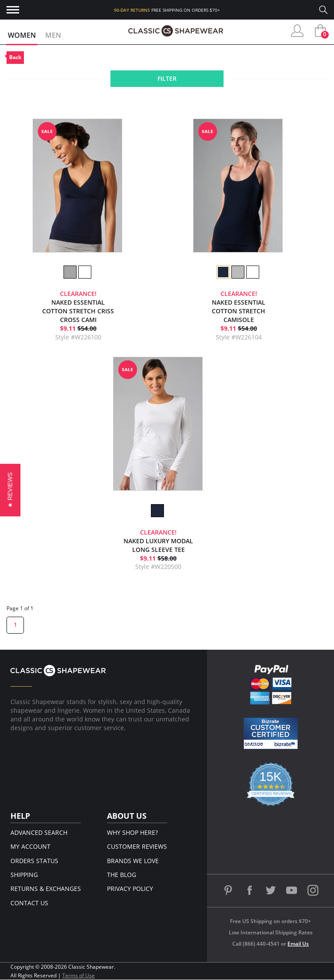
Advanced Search (39, 832)
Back (15, 57)
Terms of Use (78, 975)
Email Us (298, 944)
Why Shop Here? (132, 832)
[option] (70, 272)
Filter (167, 78)
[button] (10, 490)
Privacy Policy (130, 889)
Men (53, 35)
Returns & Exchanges (46, 889)
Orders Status (34, 861)
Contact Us (29, 903)
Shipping (24, 875)
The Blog (122, 875)
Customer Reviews (137, 846)
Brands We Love (133, 861)
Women (22, 35)
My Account (30, 846)
